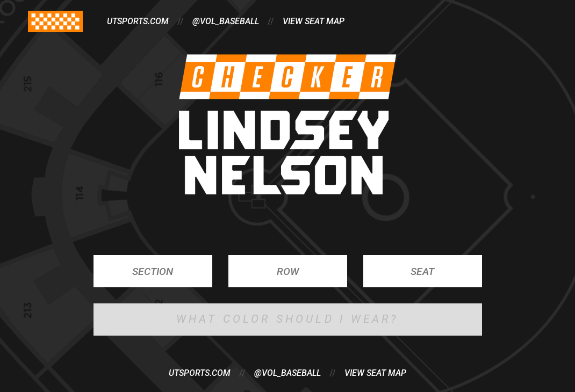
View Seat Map (375, 373)
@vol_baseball (287, 373)
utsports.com (138, 21)
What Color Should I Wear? (288, 319)
